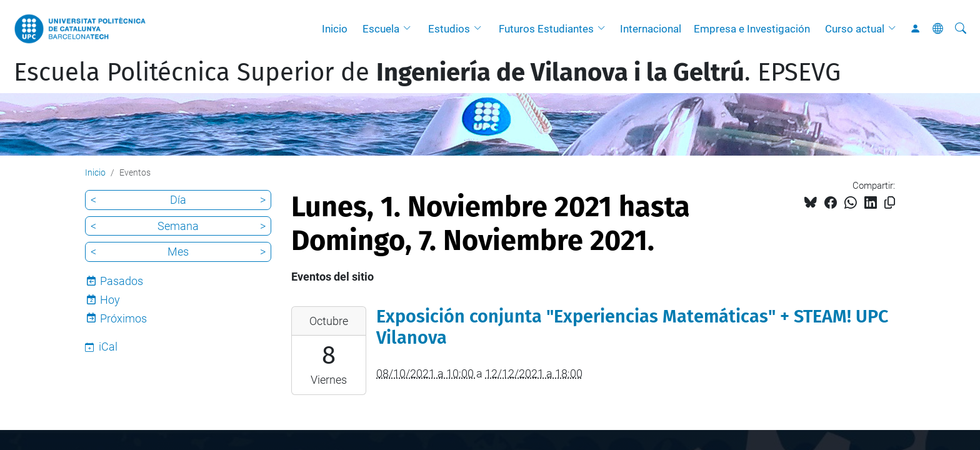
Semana (178, 226)
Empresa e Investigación (752, 29)
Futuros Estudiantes (546, 29)
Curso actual (855, 29)
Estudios (449, 29)
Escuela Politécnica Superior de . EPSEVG (427, 72)
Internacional (651, 29)
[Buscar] (961, 29)
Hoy (110, 300)
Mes (178, 252)
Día (178, 200)
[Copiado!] (890, 203)
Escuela (381, 29)
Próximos (123, 318)
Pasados (122, 281)
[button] (410, 29)
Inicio (335, 29)
